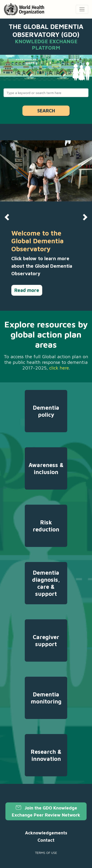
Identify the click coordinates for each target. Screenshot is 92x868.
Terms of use (46, 853)
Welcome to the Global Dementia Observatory (38, 241)
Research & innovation (46, 755)
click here (59, 368)
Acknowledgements (46, 833)
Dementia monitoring (46, 698)
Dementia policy (46, 411)
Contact (46, 840)
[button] (7, 217)
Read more (27, 290)
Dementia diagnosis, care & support (46, 583)
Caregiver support (46, 640)
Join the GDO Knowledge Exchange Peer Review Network (46, 811)
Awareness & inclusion (46, 468)
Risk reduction (46, 526)
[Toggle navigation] (82, 9)
